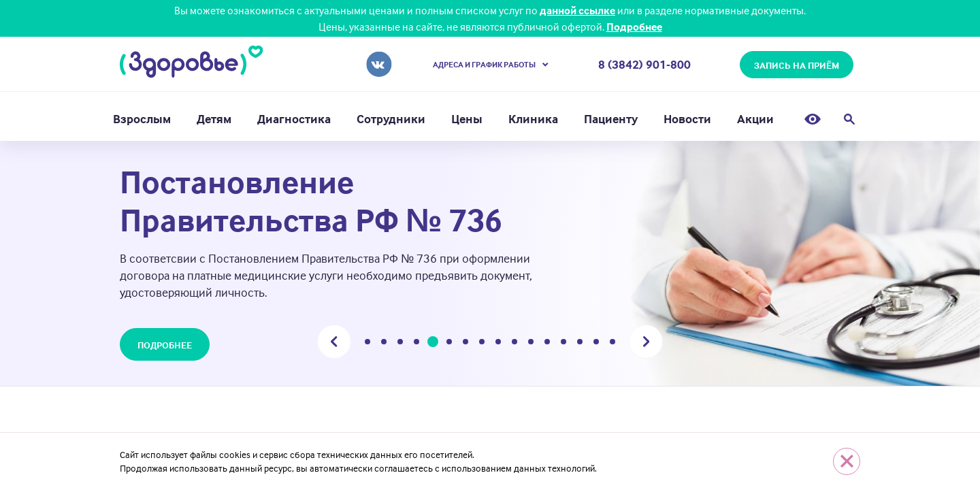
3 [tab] (400, 343)
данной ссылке (577, 10)
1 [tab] (367, 343)
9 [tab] (498, 343)
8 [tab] (482, 343)
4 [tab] (416, 343)
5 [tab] (433, 343)
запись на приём (797, 65)
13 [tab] (563, 343)
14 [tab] (580, 343)
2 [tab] (384, 343)
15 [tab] (596, 343)
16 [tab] (612, 343)
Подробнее (634, 27)
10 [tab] (514, 343)
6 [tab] (449, 343)
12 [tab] (547, 343)
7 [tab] (465, 343)
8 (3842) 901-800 (644, 64)
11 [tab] (531, 343)
